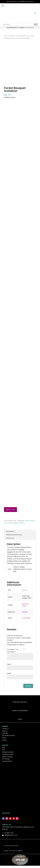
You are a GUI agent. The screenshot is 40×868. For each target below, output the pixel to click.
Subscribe (5, 735)
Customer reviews (8, 757)
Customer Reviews (20, 704)
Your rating (11, 652)
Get (18, 859)
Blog (3, 750)
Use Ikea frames (7, 763)
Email (9, 676)
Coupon (21, 859)
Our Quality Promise (8, 738)
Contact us (5, 731)
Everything (20, 865)
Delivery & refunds (8, 754)
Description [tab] (10, 534)
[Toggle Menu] (3, 4)
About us (5, 733)
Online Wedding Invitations (17, 525)
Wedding (25, 614)
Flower (24, 608)
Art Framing (6, 761)
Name (9, 666)
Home (6, 36)
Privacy (4, 742)
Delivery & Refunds (20, 713)
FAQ (20, 722)
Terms (4, 740)
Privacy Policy (15, 848)
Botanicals (25, 606)
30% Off (20, 862)
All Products (12, 36)
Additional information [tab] (14, 537)
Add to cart (10, 512)
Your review (11, 654)
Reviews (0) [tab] (10, 540)
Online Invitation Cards (23, 36)
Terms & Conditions (8, 848)
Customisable (26, 620)
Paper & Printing (7, 759)
